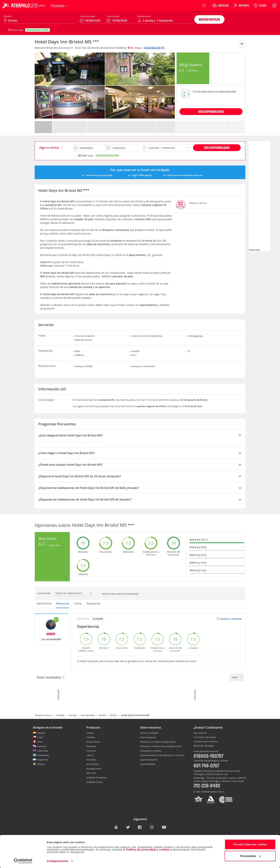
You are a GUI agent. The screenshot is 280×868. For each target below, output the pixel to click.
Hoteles (60, 715)
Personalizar (250, 856)
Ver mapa (135, 48)
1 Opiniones (193, 70)
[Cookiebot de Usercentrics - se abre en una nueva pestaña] (23, 861)
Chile (40, 737)
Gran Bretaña (88, 715)
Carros (90, 755)
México (41, 764)
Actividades (92, 764)
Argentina (42, 760)
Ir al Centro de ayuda (205, 737)
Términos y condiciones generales (158, 742)
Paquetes (91, 746)
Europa (73, 715)
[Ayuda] (260, 6)
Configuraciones (57, 861)
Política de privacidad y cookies (148, 850)
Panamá (42, 746)
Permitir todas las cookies (250, 844)
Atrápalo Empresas (96, 777)
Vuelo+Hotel (93, 742)
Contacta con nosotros (206, 742)
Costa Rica (43, 751)
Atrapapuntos (94, 769)
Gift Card (91, 773)
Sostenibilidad (147, 764)
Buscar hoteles (209, 19)
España (41, 733)
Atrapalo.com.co (43, 715)
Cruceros (91, 751)
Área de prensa (148, 737)
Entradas (91, 760)
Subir (237, 677)
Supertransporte (149, 760)
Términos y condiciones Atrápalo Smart (161, 746)
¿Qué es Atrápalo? (150, 733)
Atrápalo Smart (94, 782)
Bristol (102, 715)
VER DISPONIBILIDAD (211, 112)
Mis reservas (200, 733)
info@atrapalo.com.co (213, 792)
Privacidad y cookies (151, 751)
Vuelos (90, 733)
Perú (40, 742)
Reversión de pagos (204, 746)
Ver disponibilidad (217, 148)
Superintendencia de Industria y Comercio (162, 755)
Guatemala (43, 755)
